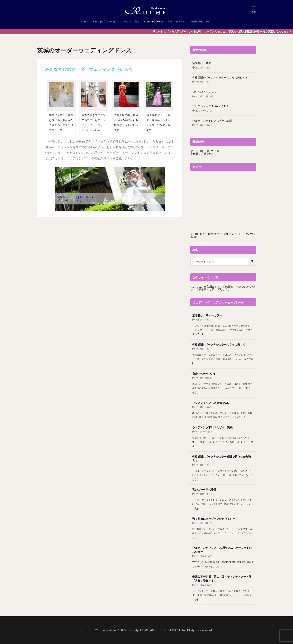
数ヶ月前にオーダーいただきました (214, 519)
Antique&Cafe (200, 21)
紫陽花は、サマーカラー (207, 63)
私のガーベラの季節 (204, 489)
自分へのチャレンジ (204, 92)
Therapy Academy (104, 21)
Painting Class (177, 21)
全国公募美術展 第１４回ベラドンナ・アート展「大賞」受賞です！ (222, 579)
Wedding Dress (153, 21)
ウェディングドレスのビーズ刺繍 (212, 121)
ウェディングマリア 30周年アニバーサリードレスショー (222, 550)
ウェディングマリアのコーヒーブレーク (219, 302)
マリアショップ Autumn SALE (210, 106)
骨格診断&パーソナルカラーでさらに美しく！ (220, 77)
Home (84, 21)
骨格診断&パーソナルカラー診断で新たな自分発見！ (222, 458)
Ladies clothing (129, 21)
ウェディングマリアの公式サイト (90, 158)
